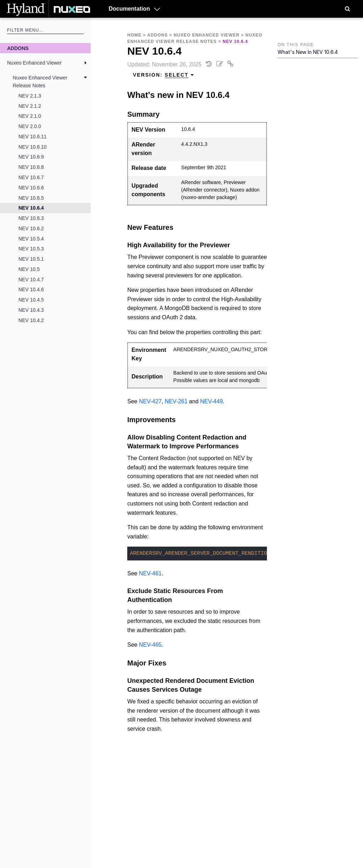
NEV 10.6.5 (31, 198)
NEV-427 (150, 401)
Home (134, 35)
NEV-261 (176, 401)
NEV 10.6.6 (31, 188)
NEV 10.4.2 (31, 320)
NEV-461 (150, 573)
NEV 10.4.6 (31, 289)
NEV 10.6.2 (31, 228)
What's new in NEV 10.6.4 (308, 52)
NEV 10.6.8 (31, 167)
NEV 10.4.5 (31, 300)
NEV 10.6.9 (31, 157)
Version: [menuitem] (164, 75)
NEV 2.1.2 (30, 106)
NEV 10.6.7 (31, 177)
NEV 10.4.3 (31, 310)
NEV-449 (212, 401)
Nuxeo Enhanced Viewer (34, 63)
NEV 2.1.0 (30, 116)
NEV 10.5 (29, 269)
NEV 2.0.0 (30, 126)
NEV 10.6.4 (31, 208)
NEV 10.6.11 (32, 137)
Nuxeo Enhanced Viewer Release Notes (40, 82)
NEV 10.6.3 (31, 218)
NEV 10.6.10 (32, 147)
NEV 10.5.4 (31, 239)
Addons (18, 48)
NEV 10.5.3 (31, 249)
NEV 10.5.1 (31, 259)
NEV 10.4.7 (31, 280)
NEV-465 (150, 645)
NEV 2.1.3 (30, 96)
